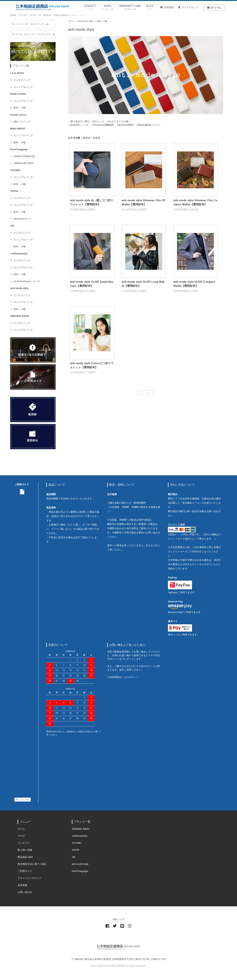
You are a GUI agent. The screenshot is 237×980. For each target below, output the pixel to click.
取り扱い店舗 (25, 850)
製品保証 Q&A (25, 857)
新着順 (97, 138)
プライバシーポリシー (30, 878)
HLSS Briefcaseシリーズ (27, 281)
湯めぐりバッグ (22, 122)
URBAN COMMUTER (24, 156)
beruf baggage (19, 149)
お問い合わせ (25, 892)
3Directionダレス (23, 219)
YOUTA (14, 191)
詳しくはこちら (22, 800)
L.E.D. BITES (17, 73)
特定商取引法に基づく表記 (32, 864)
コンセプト (24, 843)
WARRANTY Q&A (130, 8)
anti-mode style (86, 21)
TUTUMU (15, 170)
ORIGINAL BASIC (20, 316)
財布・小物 (102, 21)
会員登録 (169, 7)
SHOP (108, 8)
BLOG (150, 8)
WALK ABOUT (18, 129)
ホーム (72, 21)
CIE (12, 226)
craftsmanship (19, 254)
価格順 (87, 138)
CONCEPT (90, 8)
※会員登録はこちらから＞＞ (123, 677)
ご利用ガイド (25, 871)
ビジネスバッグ (22, 80)
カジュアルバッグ (23, 87)
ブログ (21, 836)
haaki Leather (18, 94)
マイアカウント (190, 7)
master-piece (18, 115)
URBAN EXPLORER (23, 163)
